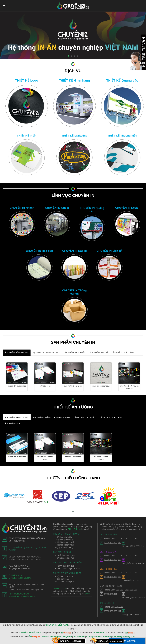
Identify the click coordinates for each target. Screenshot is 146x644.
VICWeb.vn (98, 633)
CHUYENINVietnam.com (20, 578)
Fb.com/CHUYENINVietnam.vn (22, 596)
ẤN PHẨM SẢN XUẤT (75, 352)
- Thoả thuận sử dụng (65, 555)
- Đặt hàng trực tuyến (65, 540)
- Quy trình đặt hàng (64, 547)
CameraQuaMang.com (124, 636)
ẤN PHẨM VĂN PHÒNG (17, 352)
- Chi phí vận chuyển (64, 582)
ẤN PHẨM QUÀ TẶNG (123, 352)
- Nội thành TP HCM (64, 576)
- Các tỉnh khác (62, 579)
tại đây (87, 594)
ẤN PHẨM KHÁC (13, 423)
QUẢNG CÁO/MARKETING (46, 352)
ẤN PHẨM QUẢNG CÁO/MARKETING (52, 417)
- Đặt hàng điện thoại (65, 545)
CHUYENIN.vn (15, 575)
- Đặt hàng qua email (64, 542)
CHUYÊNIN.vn (74, 529)
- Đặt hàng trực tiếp (64, 537)
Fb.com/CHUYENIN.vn (19, 594)
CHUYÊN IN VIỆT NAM (57, 625)
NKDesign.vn (65, 636)
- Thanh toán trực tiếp (65, 566)
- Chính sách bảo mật (65, 558)
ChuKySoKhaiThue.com (98, 636)
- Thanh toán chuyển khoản (67, 568)
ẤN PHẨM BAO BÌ (99, 352)
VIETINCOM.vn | (50, 636)
